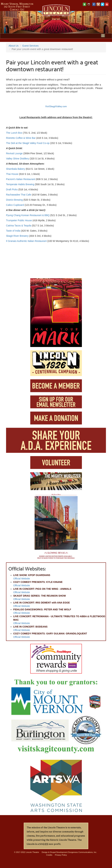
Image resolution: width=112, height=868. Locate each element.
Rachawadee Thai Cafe (19, 195)
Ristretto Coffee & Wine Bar (21, 138)
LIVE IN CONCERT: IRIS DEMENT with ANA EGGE (42, 603)
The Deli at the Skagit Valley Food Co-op (28, 143)
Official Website (22, 579)
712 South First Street (17, 7)
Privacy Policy (61, 855)
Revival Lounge (14, 153)
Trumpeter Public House (19, 220)
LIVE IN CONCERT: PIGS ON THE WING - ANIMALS (42, 589)
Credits (49, 855)
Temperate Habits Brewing (20, 184)
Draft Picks (12, 189)
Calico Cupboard (15, 205)
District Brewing (14, 200)
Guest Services (30, 46)
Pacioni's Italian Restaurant (21, 179)
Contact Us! (17, 10)
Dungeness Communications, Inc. (82, 852)
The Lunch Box (14, 133)
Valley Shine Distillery (18, 159)
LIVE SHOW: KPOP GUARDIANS (32, 575)
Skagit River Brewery (17, 236)
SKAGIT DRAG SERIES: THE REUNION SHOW (40, 596)
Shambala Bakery (16, 169)
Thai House (12, 174)
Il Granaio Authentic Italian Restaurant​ (26, 241)
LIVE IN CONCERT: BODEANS (30, 627)
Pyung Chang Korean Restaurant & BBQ (28, 215)
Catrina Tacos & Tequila (19, 226)
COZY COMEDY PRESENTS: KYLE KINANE (38, 582)
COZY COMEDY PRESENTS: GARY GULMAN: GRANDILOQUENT (50, 634)
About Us (14, 46)
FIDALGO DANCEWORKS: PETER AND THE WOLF (42, 609)
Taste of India (13, 231)
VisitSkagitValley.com (56, 107)
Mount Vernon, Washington (17, 4)
